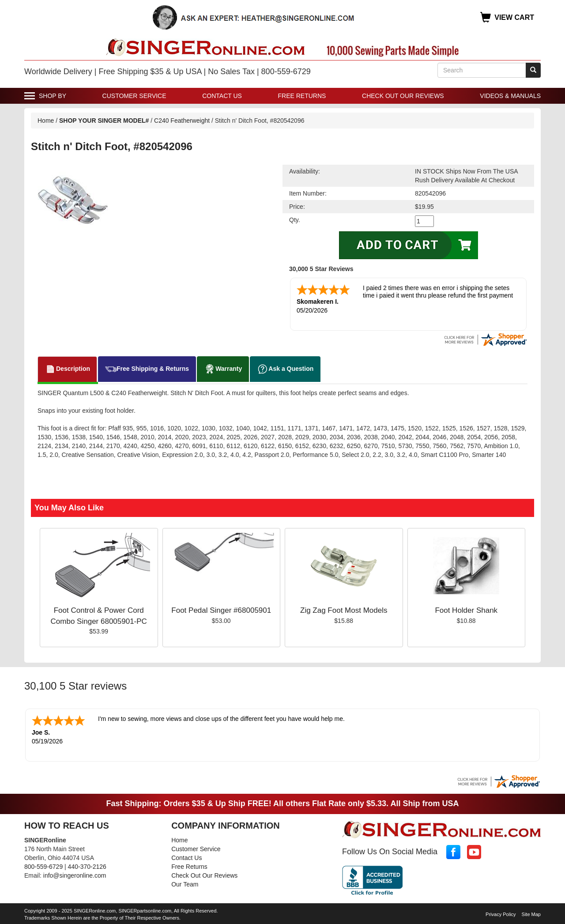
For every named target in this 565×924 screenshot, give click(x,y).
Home (46, 121)
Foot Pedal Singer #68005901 (221, 609)
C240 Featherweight (182, 121)
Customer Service (134, 96)
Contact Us (222, 96)
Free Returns (302, 96)
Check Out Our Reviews (403, 96)
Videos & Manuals (510, 96)
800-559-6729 (43, 865)
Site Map (531, 913)
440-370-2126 (87, 865)
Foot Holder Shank (466, 609)
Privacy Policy (501, 913)
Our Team (185, 883)
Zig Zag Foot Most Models (344, 609)
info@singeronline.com (75, 874)
